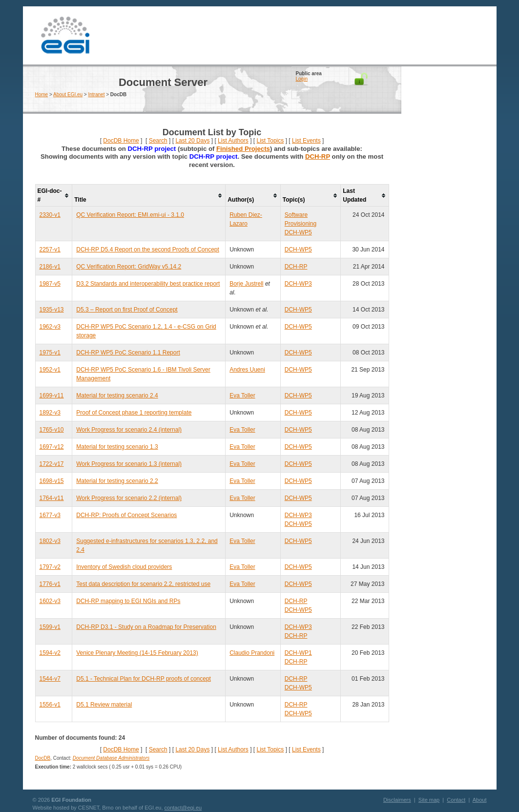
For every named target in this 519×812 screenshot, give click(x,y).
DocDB (43, 758)
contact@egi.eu (183, 808)
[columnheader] (54, 196)
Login (302, 79)
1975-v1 (50, 353)
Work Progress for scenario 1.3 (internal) (129, 464)
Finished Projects (243, 149)
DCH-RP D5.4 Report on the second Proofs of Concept (148, 250)
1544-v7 (50, 679)
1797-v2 (50, 567)
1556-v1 (50, 705)
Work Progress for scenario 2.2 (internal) (129, 498)
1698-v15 (52, 481)
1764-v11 (52, 498)
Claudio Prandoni (252, 653)
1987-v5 (50, 284)
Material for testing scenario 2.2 (117, 481)
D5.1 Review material (104, 705)
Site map (429, 800)
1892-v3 (50, 413)
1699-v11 (52, 396)
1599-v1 (50, 627)
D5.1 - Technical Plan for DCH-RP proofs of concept (144, 679)
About (480, 800)
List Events (306, 141)
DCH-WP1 (298, 653)
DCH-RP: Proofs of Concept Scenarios (126, 515)
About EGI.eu (68, 94)
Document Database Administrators (111, 758)
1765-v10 (52, 430)
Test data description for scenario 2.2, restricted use (143, 584)
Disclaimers (397, 800)
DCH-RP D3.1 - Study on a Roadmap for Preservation (146, 627)
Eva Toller (242, 396)
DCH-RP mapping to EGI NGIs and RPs (128, 601)
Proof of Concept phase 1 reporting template (134, 413)
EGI (65, 35)
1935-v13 (52, 310)
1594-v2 (50, 653)
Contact (456, 800)
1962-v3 (50, 327)
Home (42, 94)
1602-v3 (50, 601)
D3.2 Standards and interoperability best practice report (148, 284)
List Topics (270, 141)
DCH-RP (318, 156)
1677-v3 (50, 515)
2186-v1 (50, 267)
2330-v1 (50, 215)
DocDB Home (121, 141)
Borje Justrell (246, 284)
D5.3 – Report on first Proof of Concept (127, 310)
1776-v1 (50, 584)
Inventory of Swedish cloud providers (124, 567)
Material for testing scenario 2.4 (117, 396)
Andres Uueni (247, 370)
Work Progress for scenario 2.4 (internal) (129, 430)
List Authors (233, 141)
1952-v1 (50, 370)
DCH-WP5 (298, 232)
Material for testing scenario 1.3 (117, 447)
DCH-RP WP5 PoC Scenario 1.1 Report (128, 353)
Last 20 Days (192, 141)
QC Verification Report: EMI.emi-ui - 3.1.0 (130, 215)
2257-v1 (50, 250)
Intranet (97, 94)
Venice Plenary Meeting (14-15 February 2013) (137, 653)
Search (158, 141)
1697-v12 (52, 447)
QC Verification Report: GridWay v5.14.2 (129, 267)
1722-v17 (52, 464)
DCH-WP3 (298, 284)
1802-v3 (50, 541)
